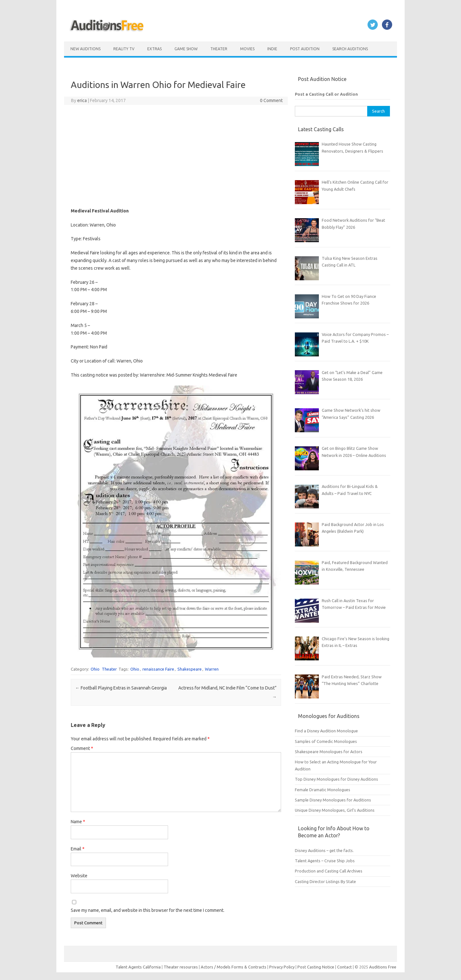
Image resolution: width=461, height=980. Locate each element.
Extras (154, 49)
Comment (82, 748)
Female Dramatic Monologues (323, 790)
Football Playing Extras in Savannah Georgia (121, 688)
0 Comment (271, 100)
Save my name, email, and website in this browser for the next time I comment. (148, 910)
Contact (345, 967)
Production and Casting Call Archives (329, 871)
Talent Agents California (138, 967)
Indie (272, 49)
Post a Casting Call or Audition (326, 94)
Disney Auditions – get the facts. (324, 850)
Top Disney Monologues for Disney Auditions (336, 779)
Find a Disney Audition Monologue (326, 731)
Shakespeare (190, 669)
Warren (212, 669)
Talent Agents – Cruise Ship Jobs (325, 861)
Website (79, 876)
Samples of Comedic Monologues (326, 741)
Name (78, 822)
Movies (247, 49)
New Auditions (85, 49)
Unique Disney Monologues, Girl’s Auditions (335, 810)
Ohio (95, 669)
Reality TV (124, 49)
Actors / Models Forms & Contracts (234, 967)
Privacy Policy (282, 967)
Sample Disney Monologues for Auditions (333, 800)
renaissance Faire (158, 669)
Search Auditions (350, 49)
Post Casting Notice (316, 967)
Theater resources (181, 967)
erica (82, 100)
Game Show (186, 49)
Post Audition (305, 49)
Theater (219, 49)
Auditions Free (383, 967)
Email (78, 849)
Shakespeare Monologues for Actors (329, 752)
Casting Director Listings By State (325, 881)
